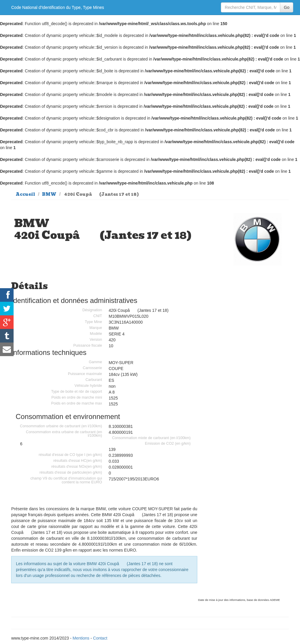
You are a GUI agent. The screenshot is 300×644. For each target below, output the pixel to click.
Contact (100, 638)
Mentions (81, 638)
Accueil (25, 194)
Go (287, 7)
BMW (49, 194)
